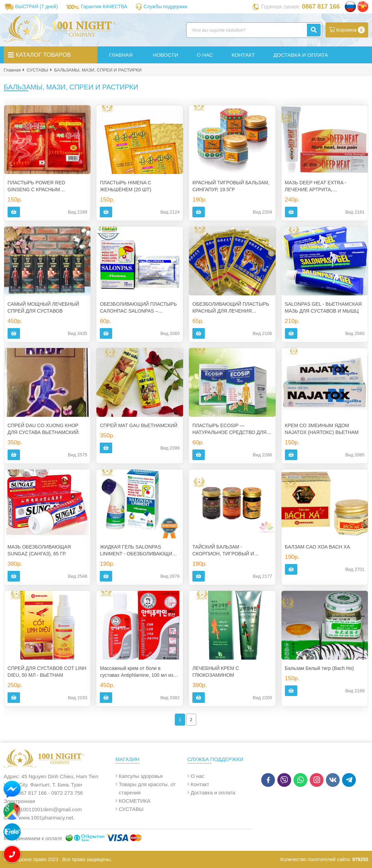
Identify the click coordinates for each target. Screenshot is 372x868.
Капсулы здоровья (141, 776)
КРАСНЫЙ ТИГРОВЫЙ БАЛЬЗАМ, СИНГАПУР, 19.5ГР (231, 186)
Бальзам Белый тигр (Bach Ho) (320, 668)
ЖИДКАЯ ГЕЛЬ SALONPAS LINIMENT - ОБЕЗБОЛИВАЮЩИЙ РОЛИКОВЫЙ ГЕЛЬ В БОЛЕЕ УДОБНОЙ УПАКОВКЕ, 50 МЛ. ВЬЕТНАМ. (138, 551)
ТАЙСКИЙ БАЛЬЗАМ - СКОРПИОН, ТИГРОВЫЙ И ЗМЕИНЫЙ (223, 551)
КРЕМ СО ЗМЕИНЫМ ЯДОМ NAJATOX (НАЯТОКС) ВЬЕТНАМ (322, 429)
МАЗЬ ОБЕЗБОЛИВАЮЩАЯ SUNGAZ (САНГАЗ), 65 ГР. (39, 550)
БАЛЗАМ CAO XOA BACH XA (317, 547)
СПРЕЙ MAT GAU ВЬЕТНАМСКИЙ (139, 425)
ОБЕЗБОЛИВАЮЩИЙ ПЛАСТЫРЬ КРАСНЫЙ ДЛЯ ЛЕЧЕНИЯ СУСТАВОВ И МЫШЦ (231, 308)
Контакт (200, 784)
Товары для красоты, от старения (147, 788)
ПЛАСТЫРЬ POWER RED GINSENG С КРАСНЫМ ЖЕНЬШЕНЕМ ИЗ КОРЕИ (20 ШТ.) (46, 186)
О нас (198, 776)
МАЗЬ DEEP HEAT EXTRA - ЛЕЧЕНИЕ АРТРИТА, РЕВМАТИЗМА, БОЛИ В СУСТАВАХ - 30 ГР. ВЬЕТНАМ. (319, 186)
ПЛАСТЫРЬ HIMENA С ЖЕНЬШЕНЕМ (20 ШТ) (125, 186)
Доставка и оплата (213, 793)
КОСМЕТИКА (135, 801)
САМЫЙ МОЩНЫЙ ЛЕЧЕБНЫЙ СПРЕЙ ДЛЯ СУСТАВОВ (43, 307)
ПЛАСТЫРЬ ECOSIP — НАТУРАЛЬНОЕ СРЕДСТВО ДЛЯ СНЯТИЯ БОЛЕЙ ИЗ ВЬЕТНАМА (229, 429)
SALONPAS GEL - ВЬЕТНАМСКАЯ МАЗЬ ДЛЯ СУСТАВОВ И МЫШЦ (323, 307)
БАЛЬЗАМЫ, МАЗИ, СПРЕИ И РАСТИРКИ (98, 70)
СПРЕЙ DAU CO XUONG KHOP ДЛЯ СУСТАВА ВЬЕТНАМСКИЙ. (44, 429)
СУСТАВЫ (38, 70)
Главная (12, 70)
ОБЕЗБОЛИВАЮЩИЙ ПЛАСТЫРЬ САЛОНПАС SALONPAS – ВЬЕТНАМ (138, 308)
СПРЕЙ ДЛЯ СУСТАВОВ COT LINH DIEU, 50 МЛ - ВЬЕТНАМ (47, 672)
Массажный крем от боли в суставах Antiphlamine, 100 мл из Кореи (136, 672)
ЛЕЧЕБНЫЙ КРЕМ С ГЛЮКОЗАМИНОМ (216, 672)
